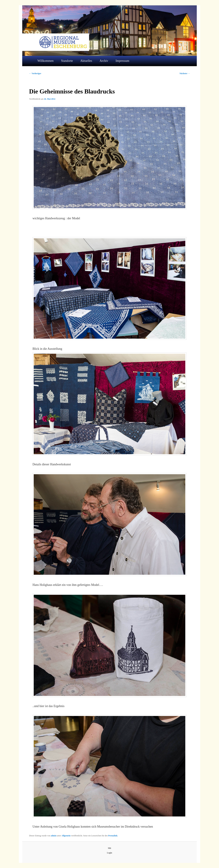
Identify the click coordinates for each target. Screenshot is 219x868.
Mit (110, 848)
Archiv (104, 61)
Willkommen (46, 61)
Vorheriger (35, 73)
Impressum (123, 61)
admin (54, 836)
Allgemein (66, 836)
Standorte (67, 61)
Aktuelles (86, 61)
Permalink (113, 836)
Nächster (185, 73)
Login (109, 853)
